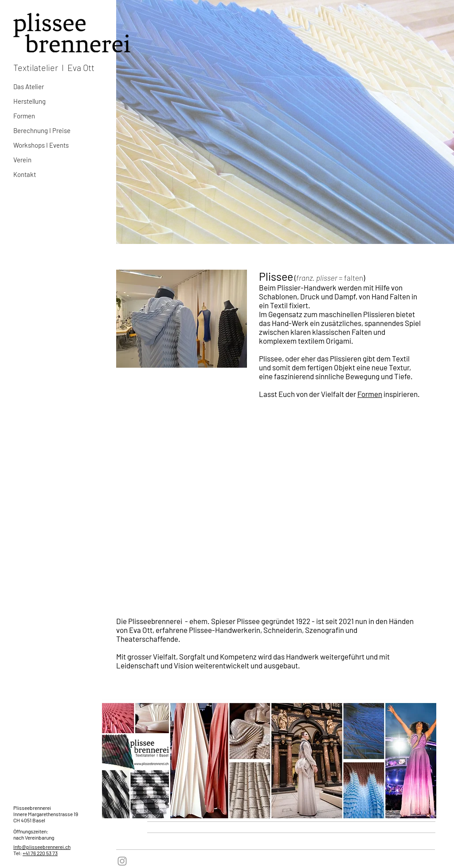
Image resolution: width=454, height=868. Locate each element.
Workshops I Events (41, 145)
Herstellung (29, 101)
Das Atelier (29, 86)
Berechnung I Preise (42, 130)
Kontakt (25, 174)
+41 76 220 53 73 (40, 853)
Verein (22, 160)
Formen (24, 116)
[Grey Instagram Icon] (122, 861)
